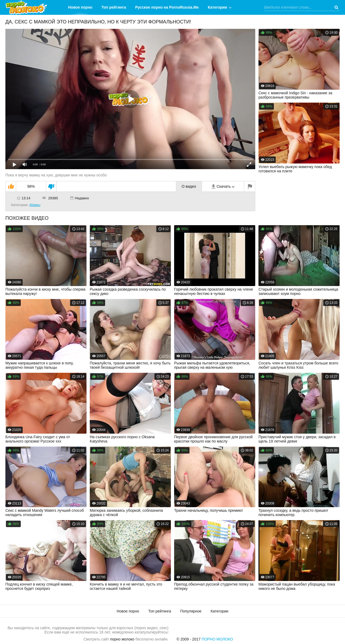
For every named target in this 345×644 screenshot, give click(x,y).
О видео (189, 186)
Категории (217, 7)
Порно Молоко (217, 639)
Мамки (35, 205)
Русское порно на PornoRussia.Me (167, 7)
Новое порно (80, 7)
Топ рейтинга (114, 7)
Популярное (191, 611)
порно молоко (122, 639)
